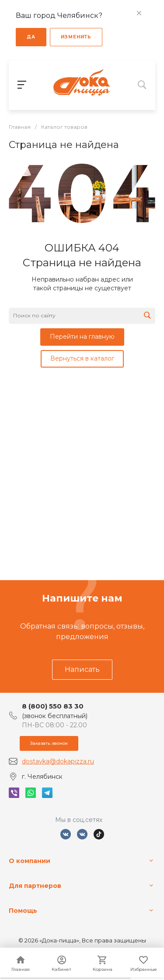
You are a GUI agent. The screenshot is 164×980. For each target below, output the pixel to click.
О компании (30, 861)
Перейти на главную (82, 337)
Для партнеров (35, 886)
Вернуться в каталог (82, 358)
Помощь (23, 911)
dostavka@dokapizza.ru (58, 761)
